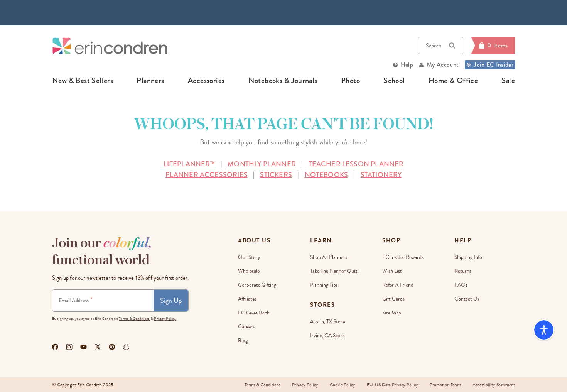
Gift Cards (393, 299)
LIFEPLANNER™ (189, 164)
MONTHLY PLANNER (262, 164)
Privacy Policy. (165, 318)
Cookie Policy (343, 385)
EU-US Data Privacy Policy (392, 385)
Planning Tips (324, 285)
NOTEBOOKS (327, 175)
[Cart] (493, 46)
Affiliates (247, 299)
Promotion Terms (445, 385)
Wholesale (249, 271)
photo (350, 81)
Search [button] (440, 46)
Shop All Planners (329, 257)
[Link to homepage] (110, 46)
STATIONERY (381, 175)
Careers (246, 327)
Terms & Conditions (134, 318)
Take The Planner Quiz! (334, 271)
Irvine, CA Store (327, 335)
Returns (463, 271)
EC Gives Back (254, 313)
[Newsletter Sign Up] (103, 301)
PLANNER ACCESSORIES (207, 175)
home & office (453, 81)
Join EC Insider (490, 65)
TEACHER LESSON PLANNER (356, 164)
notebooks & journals (283, 81)
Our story (249, 257)
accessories (206, 81)
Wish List (392, 271)
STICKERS (276, 175)
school (394, 81)
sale (508, 81)
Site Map (392, 313)
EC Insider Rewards (403, 257)
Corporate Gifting (257, 285)
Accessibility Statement (494, 385)
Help (407, 65)
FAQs (461, 285)
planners (150, 81)
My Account (443, 65)
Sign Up (171, 300)
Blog (243, 340)
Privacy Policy (305, 385)
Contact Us (467, 299)
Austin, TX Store (327, 322)
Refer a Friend (398, 285)
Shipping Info (468, 257)
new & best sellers (83, 81)
